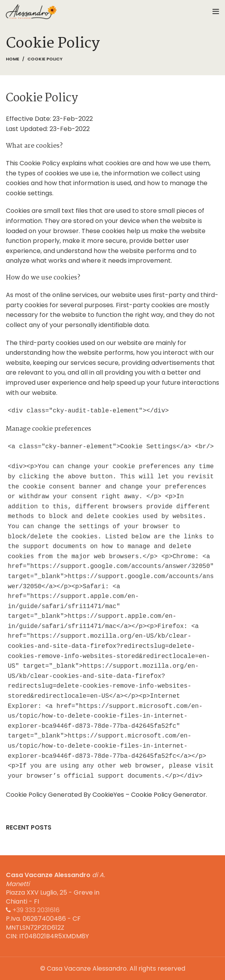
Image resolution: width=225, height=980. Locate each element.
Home (12, 59)
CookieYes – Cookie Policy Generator (149, 795)
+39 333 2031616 (36, 910)
